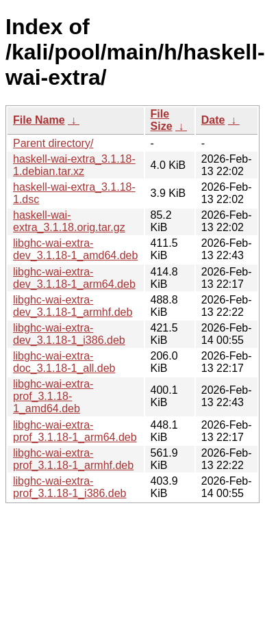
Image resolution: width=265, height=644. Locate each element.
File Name (39, 120)
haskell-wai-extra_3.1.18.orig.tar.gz (69, 221)
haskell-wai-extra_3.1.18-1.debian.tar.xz (74, 165)
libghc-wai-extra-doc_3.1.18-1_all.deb (64, 362)
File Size (162, 120)
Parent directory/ (53, 143)
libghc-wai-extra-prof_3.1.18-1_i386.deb (70, 487)
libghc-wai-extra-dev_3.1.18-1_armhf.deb (73, 306)
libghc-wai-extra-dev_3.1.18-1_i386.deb (69, 334)
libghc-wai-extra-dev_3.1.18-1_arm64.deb (74, 278)
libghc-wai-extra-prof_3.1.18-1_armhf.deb (73, 459)
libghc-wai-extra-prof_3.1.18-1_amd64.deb (53, 396)
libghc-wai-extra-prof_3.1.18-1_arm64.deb (75, 431)
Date (213, 120)
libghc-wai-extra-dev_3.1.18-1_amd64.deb (75, 249)
